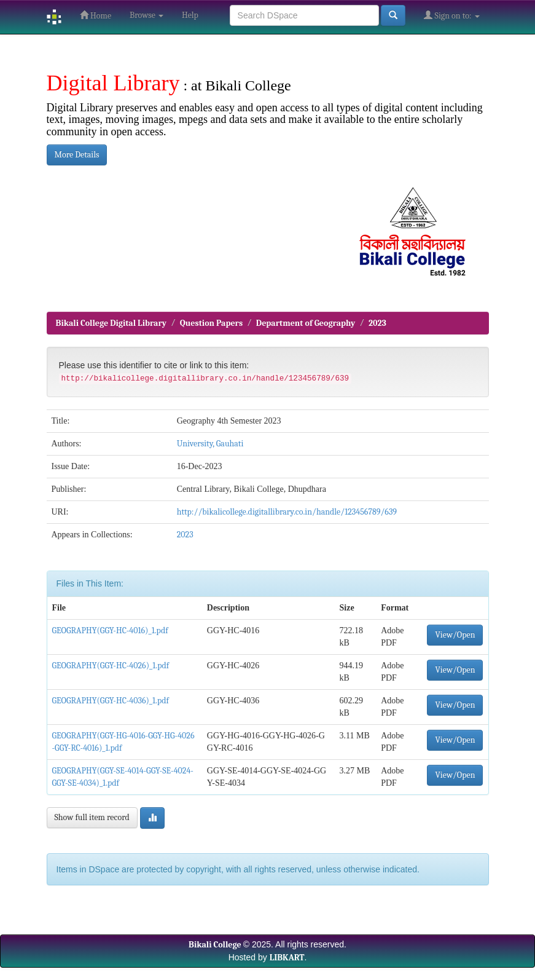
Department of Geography (306, 323)
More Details (77, 155)
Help (190, 15)
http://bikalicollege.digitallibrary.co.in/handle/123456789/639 (287, 512)
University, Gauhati (210, 444)
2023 (377, 323)
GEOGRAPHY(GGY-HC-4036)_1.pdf (111, 701)
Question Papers (211, 323)
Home (96, 15)
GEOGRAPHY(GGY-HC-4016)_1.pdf (110, 630)
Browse (146, 15)
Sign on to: (451, 15)
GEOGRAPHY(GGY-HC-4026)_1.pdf (111, 666)
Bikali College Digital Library (111, 323)
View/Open (455, 635)
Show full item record (92, 817)
